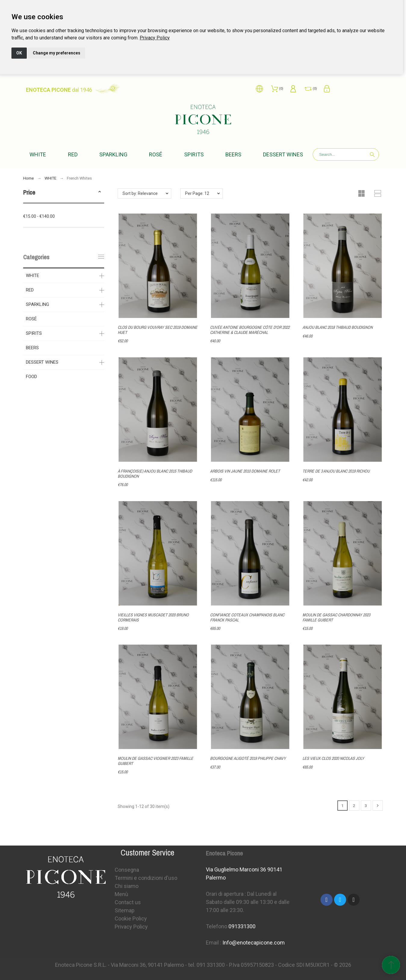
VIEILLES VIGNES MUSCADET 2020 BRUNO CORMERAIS (153, 617)
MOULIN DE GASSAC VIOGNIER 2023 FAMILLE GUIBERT (155, 761)
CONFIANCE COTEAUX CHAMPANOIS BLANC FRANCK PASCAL (247, 617)
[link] (155, 38)
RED (30, 290)
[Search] (346, 154)
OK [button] (19, 53)
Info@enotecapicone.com (254, 943)
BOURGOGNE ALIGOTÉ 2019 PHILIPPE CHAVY (248, 758)
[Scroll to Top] (391, 965)
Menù (121, 894)
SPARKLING (37, 304)
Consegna (127, 870)
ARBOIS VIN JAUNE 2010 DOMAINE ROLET (245, 471)
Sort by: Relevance (140, 193)
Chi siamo (127, 886)
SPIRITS (34, 333)
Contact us (128, 902)
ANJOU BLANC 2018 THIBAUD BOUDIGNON (338, 327)
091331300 (242, 926)
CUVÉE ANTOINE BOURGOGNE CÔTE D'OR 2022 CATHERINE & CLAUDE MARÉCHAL (250, 330)
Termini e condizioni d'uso (146, 878)
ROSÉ (31, 319)
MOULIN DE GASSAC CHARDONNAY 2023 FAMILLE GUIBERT (336, 617)
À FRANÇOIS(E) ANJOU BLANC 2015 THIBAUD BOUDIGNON (155, 474)
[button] (100, 193)
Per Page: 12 (197, 193)
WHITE (33, 276)
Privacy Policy (155, 38)
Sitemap (125, 910)
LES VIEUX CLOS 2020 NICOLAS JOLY (333, 758)
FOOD (31, 377)
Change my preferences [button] (57, 53)
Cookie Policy (131, 918)
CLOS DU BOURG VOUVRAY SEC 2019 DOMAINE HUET (158, 330)
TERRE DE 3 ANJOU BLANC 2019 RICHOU (336, 471)
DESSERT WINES (42, 362)
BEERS (32, 348)
